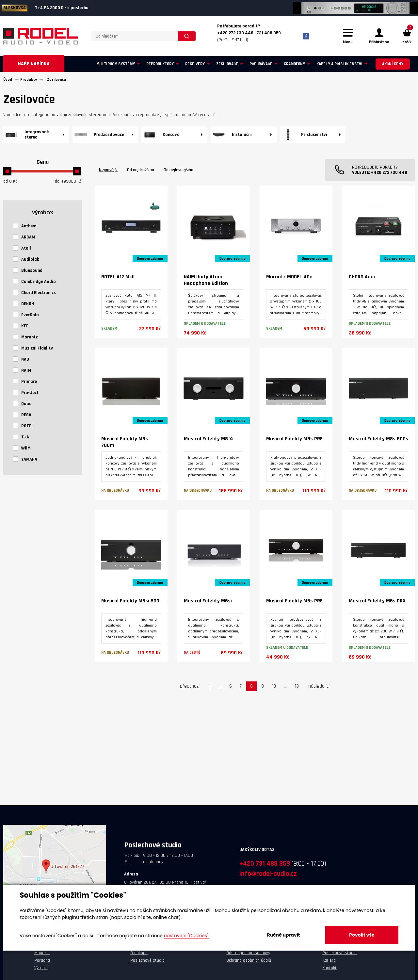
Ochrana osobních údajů (249, 962)
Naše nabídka (34, 66)
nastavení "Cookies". (187, 936)
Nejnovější (108, 172)
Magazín (42, 955)
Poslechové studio (147, 962)
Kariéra (329, 962)
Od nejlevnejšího (178, 172)
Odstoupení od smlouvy (248, 955)
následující (319, 688)
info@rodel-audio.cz (268, 876)
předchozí (190, 688)
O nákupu (139, 955)
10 (274, 688)
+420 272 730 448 (389, 174)
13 (297, 688)
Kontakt (330, 970)
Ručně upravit (283, 935)
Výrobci (41, 970)
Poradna (42, 962)
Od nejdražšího (141, 172)
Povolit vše (362, 935)
